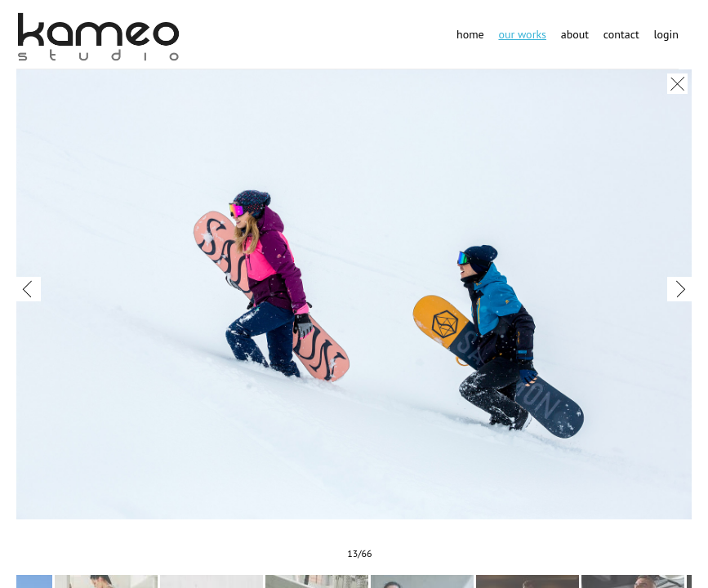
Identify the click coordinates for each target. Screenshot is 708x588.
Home (470, 34)
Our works (522, 34)
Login (666, 34)
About (575, 34)
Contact (621, 34)
